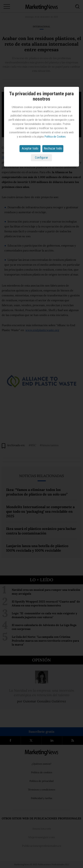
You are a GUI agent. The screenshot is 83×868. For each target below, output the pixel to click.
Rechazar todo (53, 148)
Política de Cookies (55, 137)
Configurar (41, 157)
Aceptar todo (30, 148)
